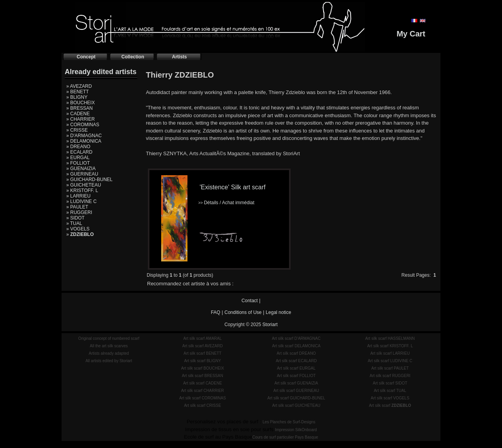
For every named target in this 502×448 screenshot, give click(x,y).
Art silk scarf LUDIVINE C (390, 361)
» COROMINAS (83, 125)
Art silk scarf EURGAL (296, 368)
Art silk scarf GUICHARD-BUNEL (296, 398)
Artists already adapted (109, 353)
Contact (250, 301)
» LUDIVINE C (81, 201)
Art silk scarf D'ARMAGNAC (296, 338)
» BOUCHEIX (81, 103)
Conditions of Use (243, 312)
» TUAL (74, 223)
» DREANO (78, 147)
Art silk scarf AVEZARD (203, 346)
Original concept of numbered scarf (109, 338)
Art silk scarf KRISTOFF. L (390, 346)
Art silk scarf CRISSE (202, 405)
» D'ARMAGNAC (84, 136)
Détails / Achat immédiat (226, 203)
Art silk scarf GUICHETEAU (296, 405)
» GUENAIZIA (81, 169)
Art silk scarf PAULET (390, 368)
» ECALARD (79, 152)
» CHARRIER (81, 119)
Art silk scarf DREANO (296, 353)
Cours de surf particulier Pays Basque (285, 437)
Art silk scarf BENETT (203, 353)
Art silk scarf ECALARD (296, 361)
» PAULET (77, 207)
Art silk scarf (390, 405)
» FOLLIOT (78, 163)
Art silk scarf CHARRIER (203, 391)
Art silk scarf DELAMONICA (296, 346)
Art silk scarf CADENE (203, 383)
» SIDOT (75, 218)
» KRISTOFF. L (82, 190)
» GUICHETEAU (84, 185)
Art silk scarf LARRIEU (390, 353)
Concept (86, 57)
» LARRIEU (78, 196)
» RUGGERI (79, 212)
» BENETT (77, 92)
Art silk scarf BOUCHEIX (203, 368)
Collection (133, 57)
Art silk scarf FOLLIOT (296, 376)
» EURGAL (78, 158)
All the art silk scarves (109, 346)
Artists (179, 57)
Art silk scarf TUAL (390, 391)
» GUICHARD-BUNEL (89, 180)
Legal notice (279, 312)
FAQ (216, 312)
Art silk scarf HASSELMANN (390, 338)
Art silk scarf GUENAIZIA (296, 383)
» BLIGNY (77, 97)
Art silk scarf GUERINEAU (296, 391)
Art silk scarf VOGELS (390, 398)
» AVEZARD (79, 86)
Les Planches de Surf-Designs (289, 422)
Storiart (270, 325)
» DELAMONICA (84, 141)
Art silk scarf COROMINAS (203, 398)
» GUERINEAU (82, 174)
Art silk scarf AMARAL (202, 338)
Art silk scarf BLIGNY (202, 361)
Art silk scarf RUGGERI (390, 376)
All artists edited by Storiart (109, 361)
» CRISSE (77, 130)
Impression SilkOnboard (296, 430)
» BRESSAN (79, 108)
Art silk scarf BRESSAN (203, 376)
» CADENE (78, 114)
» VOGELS (78, 229)
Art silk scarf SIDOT (390, 383)
